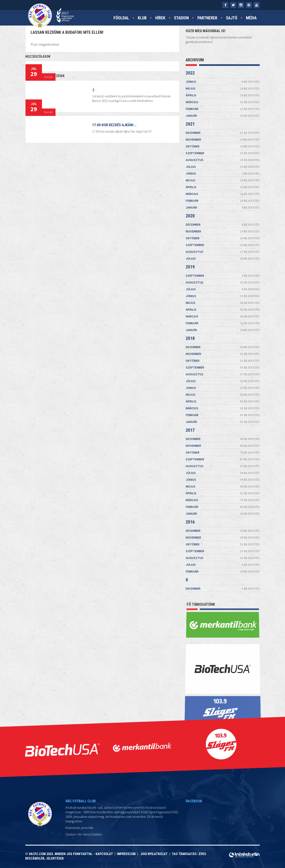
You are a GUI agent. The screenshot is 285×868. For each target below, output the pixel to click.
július (223, 167)
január (223, 115)
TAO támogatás (184, 854)
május (223, 88)
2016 (190, 522)
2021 (190, 124)
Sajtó (232, 18)
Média (251, 18)
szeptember (223, 153)
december (223, 133)
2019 (190, 267)
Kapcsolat (105, 854)
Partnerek (207, 18)
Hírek (160, 18)
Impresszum (127, 854)
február (223, 109)
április (223, 95)
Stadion (181, 18)
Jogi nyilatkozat (154, 854)
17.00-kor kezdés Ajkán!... (114, 125)
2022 (190, 73)
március (223, 102)
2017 (190, 430)
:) (93, 90)
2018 (190, 338)
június (223, 82)
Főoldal (121, 18)
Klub (142, 18)
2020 (190, 216)
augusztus (223, 160)
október (223, 146)
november (223, 139)
